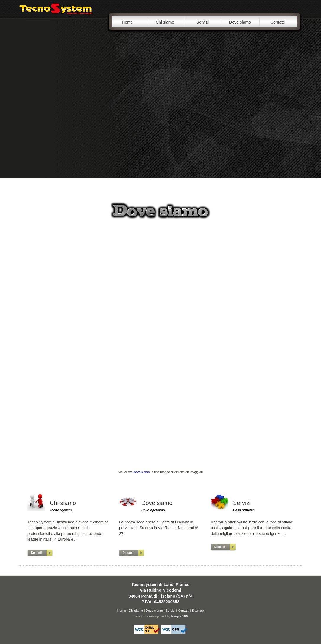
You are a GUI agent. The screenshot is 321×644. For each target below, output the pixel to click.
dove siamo (141, 472)
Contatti (278, 22)
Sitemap (198, 611)
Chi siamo (165, 22)
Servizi (202, 22)
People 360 (179, 616)
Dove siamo (240, 22)
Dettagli (37, 553)
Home (127, 22)
